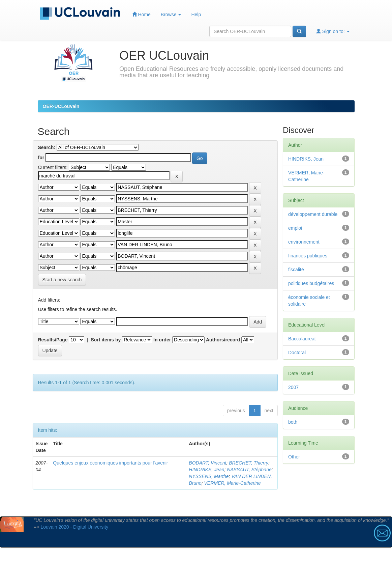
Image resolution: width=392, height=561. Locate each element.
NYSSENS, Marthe (209, 476)
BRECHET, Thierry (249, 463)
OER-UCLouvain (61, 106)
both (293, 422)
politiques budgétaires (311, 283)
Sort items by (106, 340)
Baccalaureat (302, 339)
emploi (295, 228)
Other (294, 457)
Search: (47, 147)
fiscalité (296, 270)
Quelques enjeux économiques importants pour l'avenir (110, 463)
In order (162, 340)
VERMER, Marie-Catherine (232, 483)
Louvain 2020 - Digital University (75, 527)
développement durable (313, 214)
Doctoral (297, 353)
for (41, 158)
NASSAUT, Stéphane (249, 470)
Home (141, 14)
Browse (171, 15)
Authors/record (223, 340)
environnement (304, 242)
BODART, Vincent (207, 463)
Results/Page (53, 340)
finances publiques (308, 256)
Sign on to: (333, 31)
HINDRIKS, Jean (206, 470)
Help (196, 15)
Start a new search (62, 280)
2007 (293, 387)
